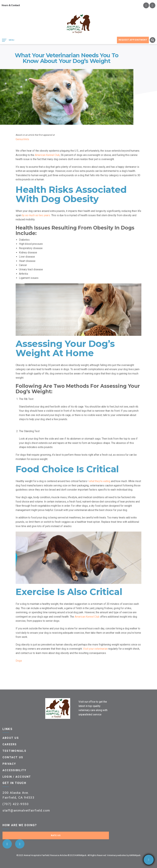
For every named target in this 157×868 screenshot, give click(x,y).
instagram (152, 5)
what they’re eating (100, 481)
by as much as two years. (36, 215)
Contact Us (13, 757)
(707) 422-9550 (16, 804)
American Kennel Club (47, 155)
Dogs (19, 661)
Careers (10, 744)
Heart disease (27, 261)
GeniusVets (22, 139)
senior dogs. (53, 621)
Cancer (23, 265)
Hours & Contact (11, 5)
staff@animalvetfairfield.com (26, 810)
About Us (11, 738)
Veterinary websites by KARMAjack (124, 855)
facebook (146, 5)
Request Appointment (133, 40)
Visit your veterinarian (95, 649)
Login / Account (17, 777)
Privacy (9, 764)
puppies (37, 621)
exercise (128, 604)
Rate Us (56, 835)
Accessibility (14, 770)
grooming (45, 455)
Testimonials (14, 751)
